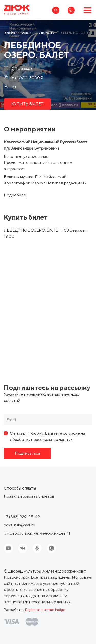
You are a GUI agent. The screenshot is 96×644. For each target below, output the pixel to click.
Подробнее (15, 195)
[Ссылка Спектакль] (46, 33)
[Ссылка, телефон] (71, 10)
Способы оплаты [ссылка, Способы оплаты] (20, 488)
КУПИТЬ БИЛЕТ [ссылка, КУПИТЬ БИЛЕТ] (27, 104)
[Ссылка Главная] (9, 33)
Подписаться (27, 453)
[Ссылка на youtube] (8, 548)
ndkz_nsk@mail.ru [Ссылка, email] (19, 525)
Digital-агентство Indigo (45, 610)
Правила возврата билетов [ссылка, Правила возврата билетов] (29, 496)
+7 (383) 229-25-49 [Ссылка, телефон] (22, 517)
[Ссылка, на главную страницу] (17, 10)
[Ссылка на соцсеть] (23, 548)
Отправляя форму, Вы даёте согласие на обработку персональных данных (47, 436)
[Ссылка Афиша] (27, 33)
